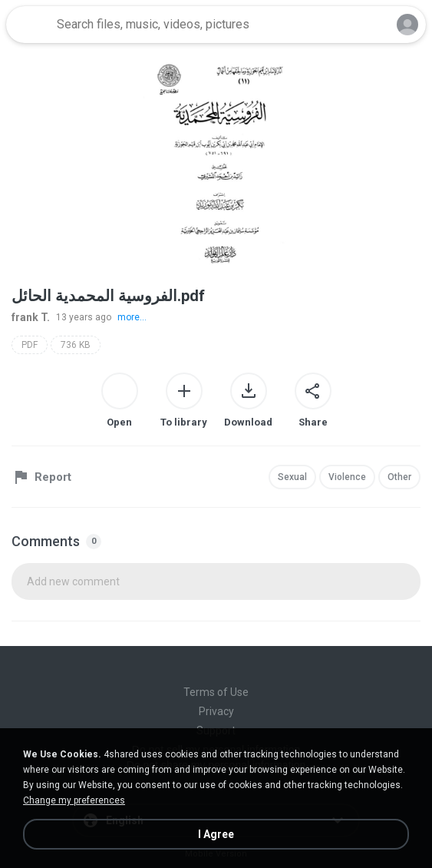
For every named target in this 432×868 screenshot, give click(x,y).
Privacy (216, 711)
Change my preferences (74, 800)
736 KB (76, 345)
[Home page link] (29, 25)
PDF (30, 345)
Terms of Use (216, 692)
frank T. (31, 317)
